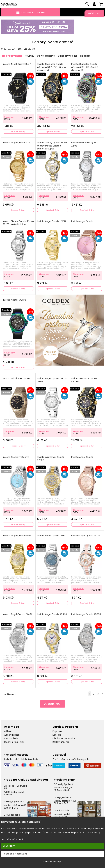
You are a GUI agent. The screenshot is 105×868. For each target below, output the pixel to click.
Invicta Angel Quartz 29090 (86, 615)
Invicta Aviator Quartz (15, 300)
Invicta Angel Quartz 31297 (17, 143)
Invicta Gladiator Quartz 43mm (84, 380)
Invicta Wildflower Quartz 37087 (51, 459)
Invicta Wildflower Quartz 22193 (85, 145)
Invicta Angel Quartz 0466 (17, 536)
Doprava (57, 732)
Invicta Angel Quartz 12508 (51, 222)
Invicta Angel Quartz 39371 (17, 64)
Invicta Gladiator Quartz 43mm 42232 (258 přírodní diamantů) (52, 67)
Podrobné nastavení (15, 854)
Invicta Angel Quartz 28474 (52, 615)
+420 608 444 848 (65, 802)
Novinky (29, 56)
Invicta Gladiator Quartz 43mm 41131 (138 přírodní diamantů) (85, 67)
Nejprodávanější (12, 56)
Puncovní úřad (11, 739)
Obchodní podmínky (64, 739)
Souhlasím (9, 846)
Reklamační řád (61, 742)
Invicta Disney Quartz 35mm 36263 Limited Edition (18, 223)
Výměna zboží (11, 735)
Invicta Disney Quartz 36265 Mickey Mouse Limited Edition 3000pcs (52, 146)
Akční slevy (94, 14)
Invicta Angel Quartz (82, 222)
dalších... (53, 705)
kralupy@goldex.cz (14, 802)
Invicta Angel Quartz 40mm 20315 (52, 380)
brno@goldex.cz (62, 798)
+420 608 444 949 (15, 807)
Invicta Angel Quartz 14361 (51, 536)
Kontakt (57, 735)
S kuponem (10, 117)
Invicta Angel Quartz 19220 (86, 536)
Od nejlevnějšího (67, 56)
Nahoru (10, 695)
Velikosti (8, 732)
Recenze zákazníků (14, 742)
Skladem (85, 56)
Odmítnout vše (53, 862)
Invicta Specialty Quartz (16, 457)
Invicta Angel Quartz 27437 (18, 615)
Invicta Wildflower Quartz (17, 379)
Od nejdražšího (46, 56)
